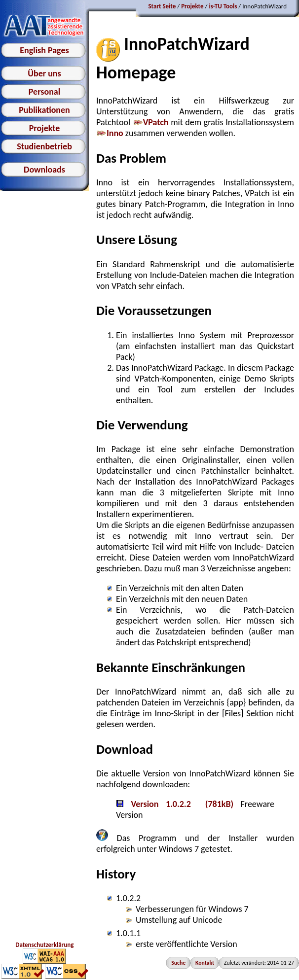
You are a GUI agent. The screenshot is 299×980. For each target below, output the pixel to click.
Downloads (44, 170)
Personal (44, 92)
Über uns (44, 73)
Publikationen (44, 110)
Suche (178, 963)
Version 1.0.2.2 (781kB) (175, 804)
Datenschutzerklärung (44, 945)
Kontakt (205, 963)
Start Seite (162, 6)
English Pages (44, 50)
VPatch (151, 122)
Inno (110, 133)
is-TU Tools (223, 6)
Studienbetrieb (44, 146)
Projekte (45, 128)
